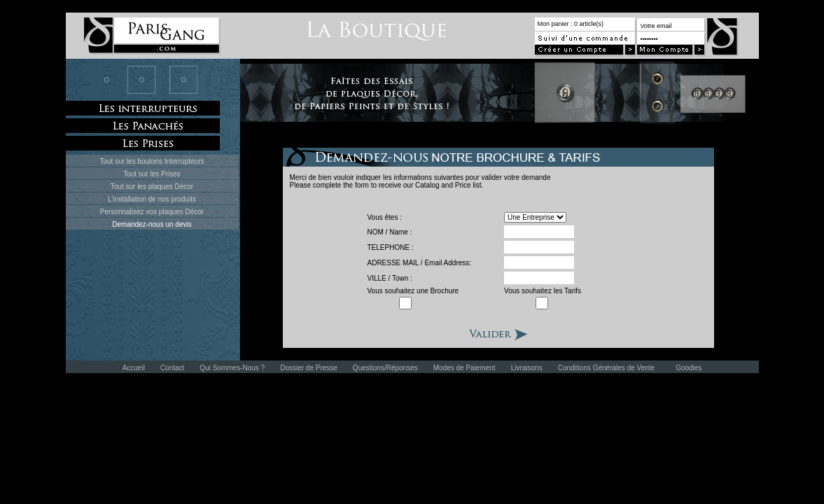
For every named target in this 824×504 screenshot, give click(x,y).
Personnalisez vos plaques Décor (152, 212)
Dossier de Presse (309, 368)
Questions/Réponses (385, 368)
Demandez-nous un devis (152, 224)
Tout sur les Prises (152, 174)
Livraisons (527, 368)
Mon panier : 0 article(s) (571, 24)
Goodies (689, 368)
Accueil (134, 368)
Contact (172, 368)
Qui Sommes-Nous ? (232, 368)
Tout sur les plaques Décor (152, 187)
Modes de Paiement (465, 368)
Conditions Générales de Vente (606, 368)
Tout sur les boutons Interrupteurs (152, 161)
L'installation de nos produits (152, 199)
